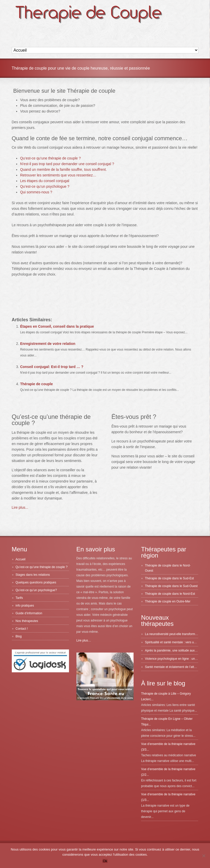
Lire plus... (20, 507)
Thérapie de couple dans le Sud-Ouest (171, 586)
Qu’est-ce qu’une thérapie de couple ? (50, 158)
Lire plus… (84, 640)
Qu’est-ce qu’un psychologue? (36, 590)
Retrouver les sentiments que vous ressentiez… (58, 175)
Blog (19, 636)
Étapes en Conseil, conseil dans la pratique (57, 326)
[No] (204, 856)
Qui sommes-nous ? (36, 192)
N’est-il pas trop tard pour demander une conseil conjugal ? (67, 164)
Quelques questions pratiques (36, 582)
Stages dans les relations (33, 575)
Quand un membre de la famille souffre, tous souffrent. (63, 169)
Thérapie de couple (36, 384)
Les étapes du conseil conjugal (44, 181)
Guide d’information (29, 613)
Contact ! (22, 629)
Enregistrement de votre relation (48, 344)
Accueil (21, 559)
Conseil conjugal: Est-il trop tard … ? (52, 367)
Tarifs (19, 598)
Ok (105, 861)
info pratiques (25, 606)
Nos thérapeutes (27, 621)
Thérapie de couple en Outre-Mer (168, 601)
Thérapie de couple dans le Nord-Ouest (168, 568)
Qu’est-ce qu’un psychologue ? (45, 186)
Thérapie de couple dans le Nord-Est (170, 594)
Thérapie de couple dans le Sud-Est (169, 578)
